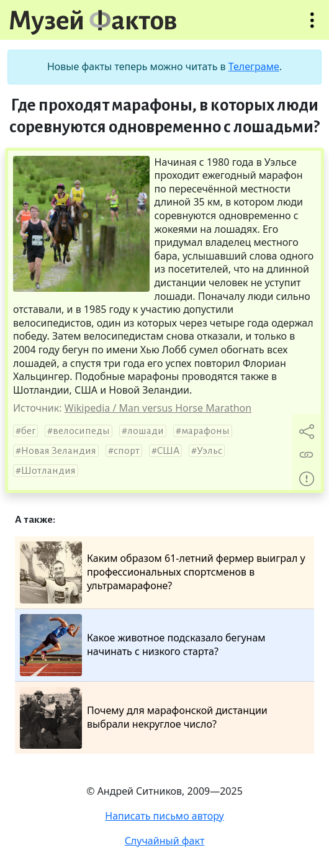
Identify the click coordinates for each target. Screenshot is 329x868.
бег (28, 431)
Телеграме (254, 66)
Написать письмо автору (164, 816)
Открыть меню (312, 26)
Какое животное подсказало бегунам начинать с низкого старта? (143, 645)
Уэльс (210, 451)
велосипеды (81, 431)
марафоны (205, 431)
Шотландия (48, 471)
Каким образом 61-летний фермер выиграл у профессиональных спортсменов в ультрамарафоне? (163, 572)
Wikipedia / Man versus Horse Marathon (158, 408)
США (168, 451)
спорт (127, 451)
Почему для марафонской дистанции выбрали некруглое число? (144, 718)
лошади (146, 431)
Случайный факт (165, 841)
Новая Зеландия (59, 451)
